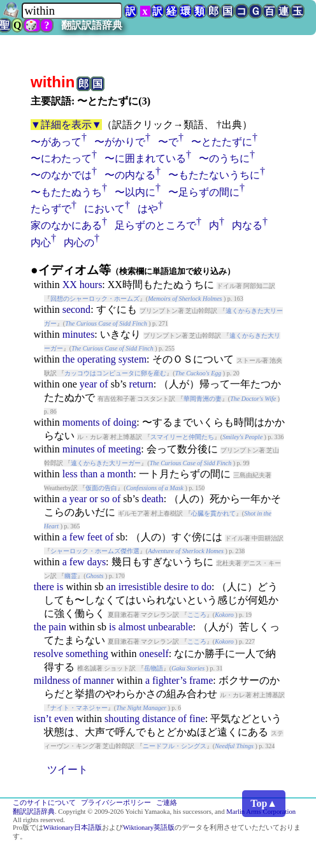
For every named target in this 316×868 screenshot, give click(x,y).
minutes (79, 334)
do (206, 587)
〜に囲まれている (145, 158)
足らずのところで (155, 225)
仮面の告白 (101, 488)
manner (99, 680)
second (76, 309)
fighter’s (169, 680)
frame (201, 680)
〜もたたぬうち (66, 192)
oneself (154, 654)
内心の (79, 242)
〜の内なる (130, 175)
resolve (48, 654)
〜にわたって (61, 158)
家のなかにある (66, 225)
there (44, 587)
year (89, 384)
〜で (168, 142)
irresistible (140, 587)
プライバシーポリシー (116, 803)
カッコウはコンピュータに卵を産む (115, 373)
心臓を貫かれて (213, 513)
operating (96, 359)
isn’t (43, 719)
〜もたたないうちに (214, 175)
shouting (122, 719)
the (69, 359)
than (89, 474)
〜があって (56, 142)
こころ (197, 615)
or (93, 499)
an (111, 587)
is (60, 587)
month (120, 474)
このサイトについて (44, 803)
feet (95, 537)
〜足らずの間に (204, 192)
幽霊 (71, 576)
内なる (247, 225)
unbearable (170, 627)
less (70, 474)
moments (81, 422)
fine (197, 719)
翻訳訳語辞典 (92, 25)
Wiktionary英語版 (149, 828)
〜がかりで (120, 142)
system (133, 359)
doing (125, 422)
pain (57, 627)
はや (148, 209)
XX (70, 285)
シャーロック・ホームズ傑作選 (95, 551)
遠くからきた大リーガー (106, 463)
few (77, 537)
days (97, 562)
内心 (41, 242)
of (104, 384)
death (153, 499)
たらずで (51, 209)
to (194, 587)
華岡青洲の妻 (203, 399)
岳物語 (154, 668)
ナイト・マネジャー (79, 708)
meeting (125, 449)
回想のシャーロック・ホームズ (95, 299)
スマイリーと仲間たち (182, 437)
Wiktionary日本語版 (73, 828)
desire (176, 587)
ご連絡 (167, 803)
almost (132, 627)
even (64, 719)
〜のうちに (224, 158)
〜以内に (135, 192)
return (141, 384)
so (105, 499)
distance (159, 719)
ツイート (68, 770)
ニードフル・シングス (175, 746)
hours (91, 285)
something (87, 654)
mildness (52, 680)
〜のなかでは (61, 175)
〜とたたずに (222, 142)
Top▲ (264, 803)
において (104, 209)
